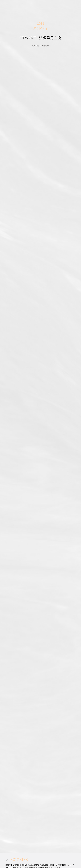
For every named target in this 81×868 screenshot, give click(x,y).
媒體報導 (46, 46)
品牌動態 (36, 46)
